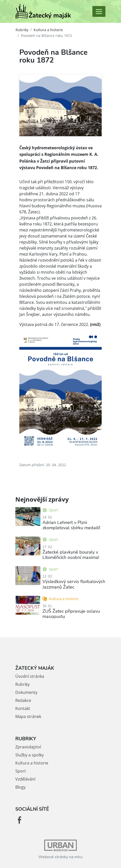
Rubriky (22, 30)
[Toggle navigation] (99, 11)
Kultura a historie (48, 30)
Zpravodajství (28, 747)
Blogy (20, 787)
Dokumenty (26, 692)
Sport (50, 510)
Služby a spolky (29, 755)
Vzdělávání (25, 779)
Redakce (23, 700)
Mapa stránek (28, 716)
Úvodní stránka (30, 676)
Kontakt (23, 708)
